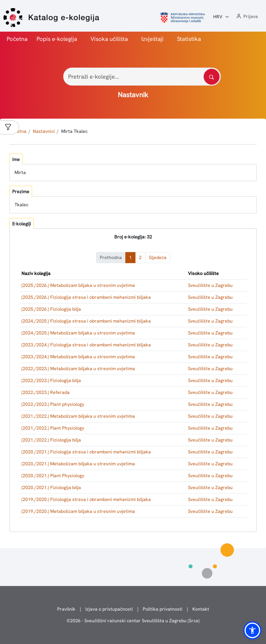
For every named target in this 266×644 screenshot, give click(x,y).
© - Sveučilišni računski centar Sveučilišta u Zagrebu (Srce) (133, 621)
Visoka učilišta (109, 39)
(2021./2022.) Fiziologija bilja (51, 440)
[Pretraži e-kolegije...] (142, 77)
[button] (247, 17)
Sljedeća (158, 257)
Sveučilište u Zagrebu (210, 285)
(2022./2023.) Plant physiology (53, 404)
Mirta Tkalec (74, 131)
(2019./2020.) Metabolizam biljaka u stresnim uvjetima (78, 511)
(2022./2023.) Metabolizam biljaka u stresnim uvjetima (78, 369)
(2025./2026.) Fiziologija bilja (51, 309)
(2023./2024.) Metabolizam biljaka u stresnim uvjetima (78, 357)
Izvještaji (152, 39)
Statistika (189, 39)
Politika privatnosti (163, 609)
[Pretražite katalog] (212, 77)
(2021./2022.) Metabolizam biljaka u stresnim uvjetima (78, 416)
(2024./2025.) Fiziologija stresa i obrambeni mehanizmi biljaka (86, 321)
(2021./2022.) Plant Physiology (53, 428)
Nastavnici (44, 131)
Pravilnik (66, 609)
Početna (17, 39)
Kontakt (201, 609)
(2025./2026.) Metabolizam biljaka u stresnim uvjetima (78, 285)
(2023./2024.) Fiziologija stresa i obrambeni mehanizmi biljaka (86, 345)
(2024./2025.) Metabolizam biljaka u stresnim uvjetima (78, 333)
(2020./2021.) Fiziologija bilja (51, 487)
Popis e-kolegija (57, 39)
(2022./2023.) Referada (46, 392)
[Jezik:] (221, 17)
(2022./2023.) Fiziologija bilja (51, 380)
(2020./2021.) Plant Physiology (53, 476)
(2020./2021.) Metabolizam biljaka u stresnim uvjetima (78, 464)
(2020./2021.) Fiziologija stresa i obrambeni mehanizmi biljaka (86, 452)
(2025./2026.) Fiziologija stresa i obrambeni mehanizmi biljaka (86, 297)
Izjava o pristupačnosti (109, 609)
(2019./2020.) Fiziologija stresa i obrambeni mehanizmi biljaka (86, 499)
